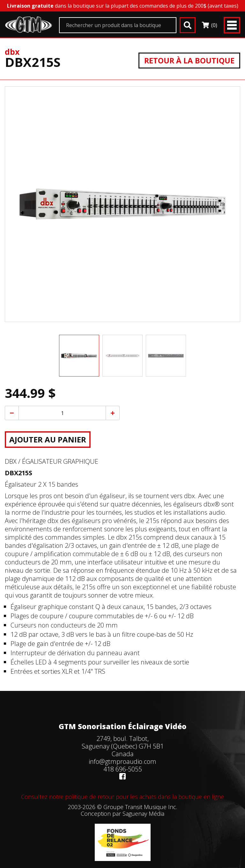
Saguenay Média (143, 814)
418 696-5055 (123, 769)
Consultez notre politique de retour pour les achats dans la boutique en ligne (122, 797)
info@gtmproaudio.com (122, 761)
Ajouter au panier (48, 439)
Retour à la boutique (189, 60)
